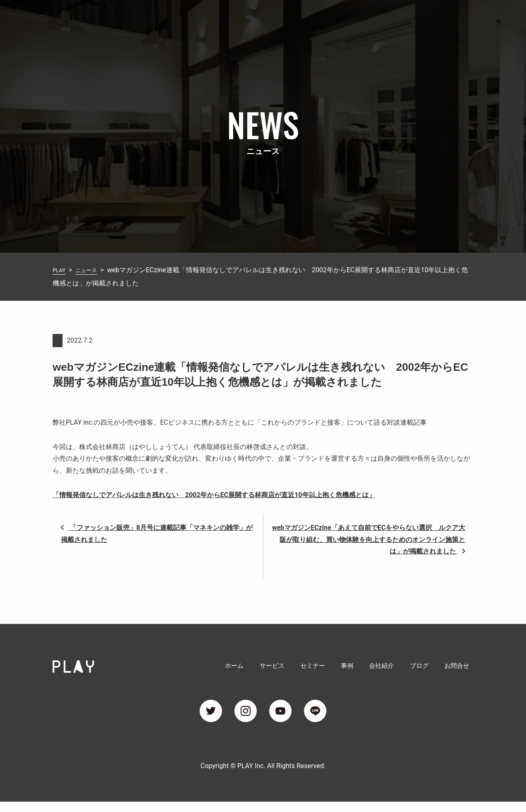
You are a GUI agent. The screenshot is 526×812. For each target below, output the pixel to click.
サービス (285, 18)
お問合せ (460, 18)
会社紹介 (389, 18)
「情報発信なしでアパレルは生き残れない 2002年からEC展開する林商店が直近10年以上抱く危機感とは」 (214, 495)
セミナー (324, 18)
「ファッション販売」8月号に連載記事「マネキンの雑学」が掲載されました (157, 534)
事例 (357, 18)
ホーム (250, 18)
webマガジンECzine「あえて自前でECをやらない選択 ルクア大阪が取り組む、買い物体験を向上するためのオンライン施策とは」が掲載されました (369, 540)
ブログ (425, 18)
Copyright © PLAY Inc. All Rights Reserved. (263, 776)
